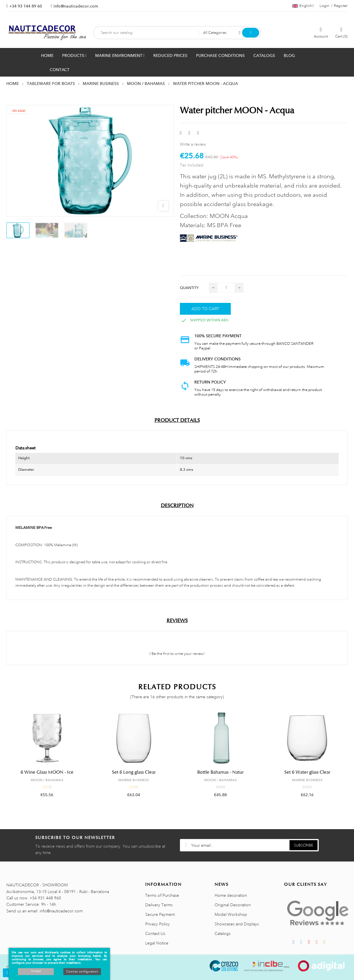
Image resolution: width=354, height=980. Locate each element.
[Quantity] (226, 288)
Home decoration (231, 895)
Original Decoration (233, 905)
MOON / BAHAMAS (47, 780)
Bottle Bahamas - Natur (220, 772)
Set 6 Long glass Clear (134, 772)
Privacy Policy (157, 924)
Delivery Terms (159, 905)
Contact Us (155, 933)
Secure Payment (160, 914)
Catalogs (223, 933)
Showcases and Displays (237, 924)
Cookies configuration (82, 972)
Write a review (193, 144)
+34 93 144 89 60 (26, 6)
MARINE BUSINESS (134, 780)
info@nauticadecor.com (76, 6)
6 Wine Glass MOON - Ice (47, 772)
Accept (36, 971)
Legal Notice (157, 943)
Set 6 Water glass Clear (307, 772)
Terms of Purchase (162, 895)
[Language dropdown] (303, 6)
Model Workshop (231, 914)
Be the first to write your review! (177, 654)
